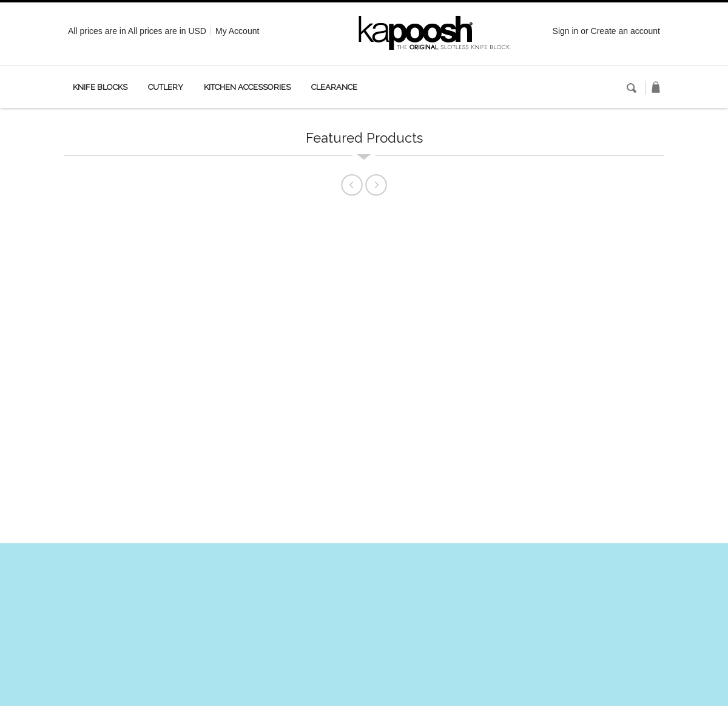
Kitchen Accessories (247, 87)
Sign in (566, 31)
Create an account (625, 31)
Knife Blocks (100, 87)
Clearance (334, 87)
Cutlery (166, 87)
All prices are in (167, 31)
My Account (237, 31)
